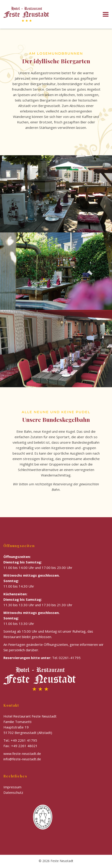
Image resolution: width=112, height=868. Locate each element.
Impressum (12, 787)
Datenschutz (13, 792)
